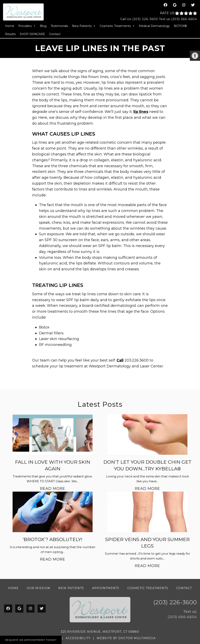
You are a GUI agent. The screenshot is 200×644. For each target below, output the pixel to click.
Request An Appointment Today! (31, 640)
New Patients (84, 26)
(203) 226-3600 (145, 19)
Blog (43, 26)
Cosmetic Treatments (117, 26)
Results (10, 34)
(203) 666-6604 (184, 19)
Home (10, 26)
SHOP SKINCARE (32, 34)
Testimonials (59, 26)
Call (120, 360)
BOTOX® (180, 26)
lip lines (141, 112)
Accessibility (78, 638)
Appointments (106, 588)
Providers (27, 26)
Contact (55, 34)
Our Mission (38, 588)
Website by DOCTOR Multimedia (126, 638)
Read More (53, 489)
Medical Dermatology (154, 26)
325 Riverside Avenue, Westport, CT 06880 (100, 632)
